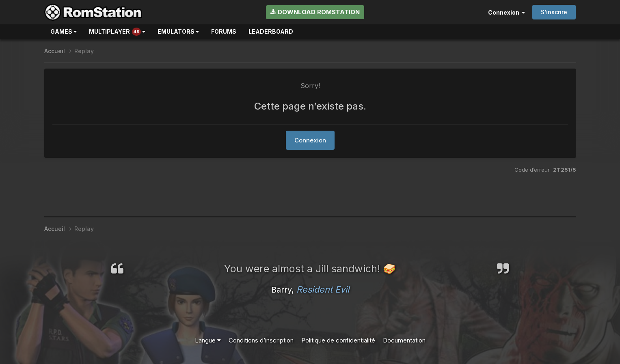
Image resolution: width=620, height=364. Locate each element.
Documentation (404, 340)
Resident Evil (323, 289)
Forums (224, 31)
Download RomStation (315, 12)
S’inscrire (554, 12)
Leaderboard (271, 31)
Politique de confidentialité (338, 340)
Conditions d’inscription (261, 340)
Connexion (507, 12)
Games (64, 31)
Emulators (178, 31)
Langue (208, 340)
